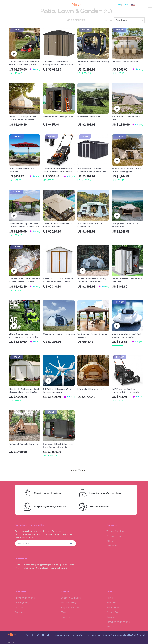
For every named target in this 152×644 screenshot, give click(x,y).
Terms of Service (80, 635)
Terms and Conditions (118, 622)
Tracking (65, 617)
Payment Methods (70, 607)
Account (111, 541)
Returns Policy (68, 602)
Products (111, 602)
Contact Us (112, 546)
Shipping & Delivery (71, 597)
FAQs (63, 612)
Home (110, 597)
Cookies (111, 617)
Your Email (23, 543)
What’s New (113, 607)
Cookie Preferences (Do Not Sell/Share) (124, 635)
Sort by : (108, 20)
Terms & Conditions (116, 531)
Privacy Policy (114, 536)
